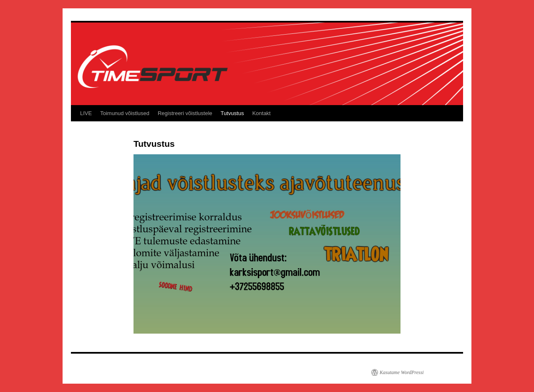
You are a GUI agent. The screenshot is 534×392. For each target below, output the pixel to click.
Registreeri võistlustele (185, 113)
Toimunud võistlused (125, 113)
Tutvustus (232, 113)
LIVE (86, 113)
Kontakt (262, 113)
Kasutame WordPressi (402, 372)
